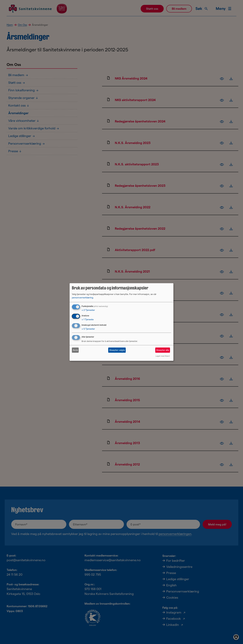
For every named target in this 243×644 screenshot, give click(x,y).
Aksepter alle (163, 350)
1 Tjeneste (88, 319)
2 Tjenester (88, 310)
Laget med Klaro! (163, 356)
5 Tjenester (88, 329)
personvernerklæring (82, 298)
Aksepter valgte (117, 350)
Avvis (75, 350)
